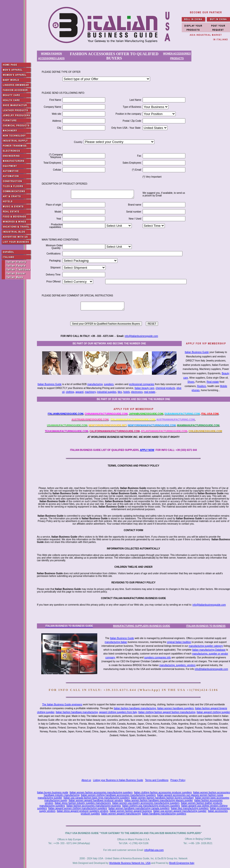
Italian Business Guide (197, 352)
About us (86, 780)
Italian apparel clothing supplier (213, 712)
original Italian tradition (179, 642)
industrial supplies (107, 392)
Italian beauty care (145, 388)
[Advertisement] (134, 757)
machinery (90, 392)
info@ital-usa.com (154, 850)
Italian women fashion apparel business (131, 811)
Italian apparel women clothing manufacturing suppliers (78, 808)
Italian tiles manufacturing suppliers (190, 808)
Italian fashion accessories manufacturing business (94, 806)
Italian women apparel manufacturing (121, 814)
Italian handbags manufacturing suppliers (164, 814)
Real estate (213, 382)
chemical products (165, 388)
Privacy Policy (178, 780)
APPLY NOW (147, 450)
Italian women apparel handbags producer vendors (96, 800)
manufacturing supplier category (206, 646)
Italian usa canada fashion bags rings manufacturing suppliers (97, 798)
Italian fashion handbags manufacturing (77, 712)
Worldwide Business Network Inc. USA (130, 863)
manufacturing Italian (116, 642)
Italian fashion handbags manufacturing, (135, 708)
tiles (120, 392)
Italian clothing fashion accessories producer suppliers (163, 792)
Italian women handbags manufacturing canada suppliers (139, 808)
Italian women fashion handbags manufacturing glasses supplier (159, 800)
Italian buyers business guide (53, 792)
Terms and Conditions (157, 780)
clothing (70, 392)
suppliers (109, 384)
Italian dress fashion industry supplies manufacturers (83, 803)
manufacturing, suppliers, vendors (177, 665)
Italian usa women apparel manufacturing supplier (180, 811)
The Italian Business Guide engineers (62, 704)
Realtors (202, 386)
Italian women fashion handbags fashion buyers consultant (162, 798)
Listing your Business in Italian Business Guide (118, 780)
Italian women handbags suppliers (175, 708)
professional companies (142, 384)
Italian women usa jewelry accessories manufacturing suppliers (146, 803)
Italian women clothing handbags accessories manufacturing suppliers (118, 795)
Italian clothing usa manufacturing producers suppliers (151, 806)
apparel (80, 392)
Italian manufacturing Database (209, 650)
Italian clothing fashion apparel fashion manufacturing (167, 712)
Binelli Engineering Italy (182, 863)
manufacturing (95, 384)
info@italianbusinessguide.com (141, 336)
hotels (127, 392)
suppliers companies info (158, 658)
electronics (137, 392)
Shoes (191, 382)
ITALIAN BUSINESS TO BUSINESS (206, 626)
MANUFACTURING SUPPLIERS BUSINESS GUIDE (141, 626)
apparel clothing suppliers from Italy (118, 712)
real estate (150, 392)
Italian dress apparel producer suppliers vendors (82, 811)
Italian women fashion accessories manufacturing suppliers (101, 792)
